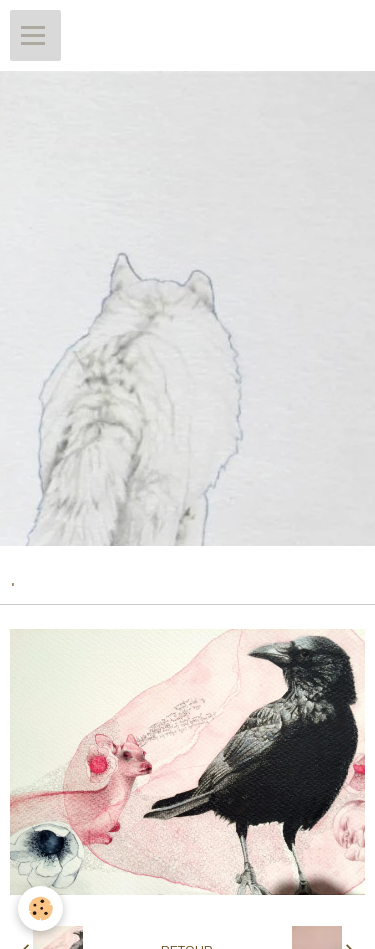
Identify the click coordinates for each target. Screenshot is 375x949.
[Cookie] (40, 908)
